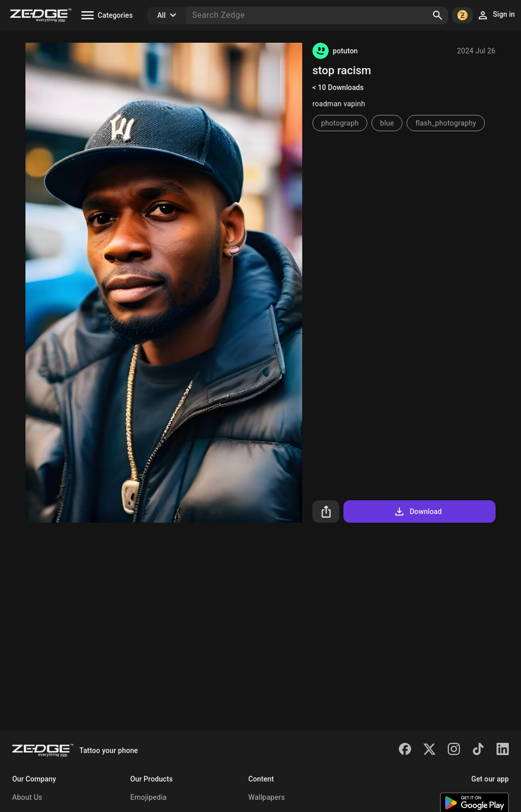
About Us (27, 797)
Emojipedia (149, 797)
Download (417, 512)
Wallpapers (267, 797)
